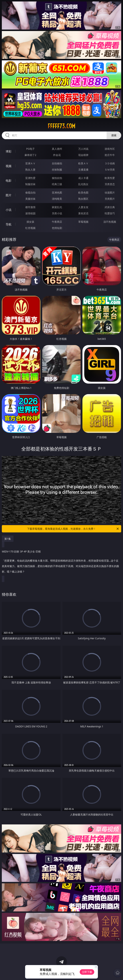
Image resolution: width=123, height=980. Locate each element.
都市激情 (30, 207)
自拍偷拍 (57, 163)
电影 (9, 181)
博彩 (9, 151)
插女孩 (30, 222)
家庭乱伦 (57, 207)
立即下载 (87, 972)
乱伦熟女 (83, 184)
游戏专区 (110, 149)
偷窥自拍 (30, 193)
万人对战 (83, 149)
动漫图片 (110, 193)
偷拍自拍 (57, 178)
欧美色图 (83, 193)
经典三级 (57, 184)
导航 (9, 224)
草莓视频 (83, 222)
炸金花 (57, 155)
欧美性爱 (110, 178)
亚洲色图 (57, 193)
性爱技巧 (110, 213)
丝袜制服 (57, 170)
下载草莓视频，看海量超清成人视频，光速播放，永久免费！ (73, 529)
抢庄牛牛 (110, 155)
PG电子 (30, 149)
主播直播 (83, 170)
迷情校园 (30, 213)
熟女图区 (83, 199)
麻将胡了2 (30, 155)
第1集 (8, 539)
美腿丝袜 (30, 199)
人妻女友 (83, 207)
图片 (9, 195)
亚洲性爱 (30, 178)
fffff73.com (62, 126)
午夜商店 (57, 222)
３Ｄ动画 (110, 163)
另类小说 (57, 213)
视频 (9, 166)
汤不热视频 (110, 222)
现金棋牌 (83, 155)
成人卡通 (83, 178)
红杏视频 (30, 228)
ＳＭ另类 (110, 170)
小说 (9, 210)
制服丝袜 (30, 184)
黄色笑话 (83, 213)
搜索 (114, 135)
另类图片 (110, 199)
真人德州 (57, 149)
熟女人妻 (30, 170)
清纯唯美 (57, 199)
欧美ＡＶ (83, 163)
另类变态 (110, 184)
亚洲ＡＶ (30, 163)
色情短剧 (57, 228)
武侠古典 (110, 207)
